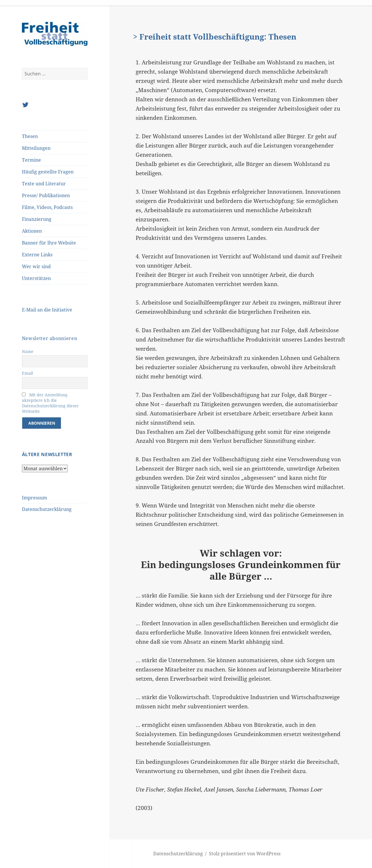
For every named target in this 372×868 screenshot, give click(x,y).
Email (27, 373)
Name (28, 351)
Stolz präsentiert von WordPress (245, 854)
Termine (31, 160)
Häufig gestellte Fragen (48, 172)
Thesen (30, 136)
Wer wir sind (36, 266)
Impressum (34, 498)
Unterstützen (36, 278)
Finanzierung (37, 219)
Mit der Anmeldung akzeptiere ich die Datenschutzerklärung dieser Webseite (50, 403)
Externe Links (37, 255)
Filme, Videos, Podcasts (47, 207)
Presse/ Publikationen (46, 195)
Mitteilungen (36, 148)
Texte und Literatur (44, 184)
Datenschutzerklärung (47, 509)
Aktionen (32, 231)
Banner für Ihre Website (49, 243)
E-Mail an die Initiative (47, 310)
